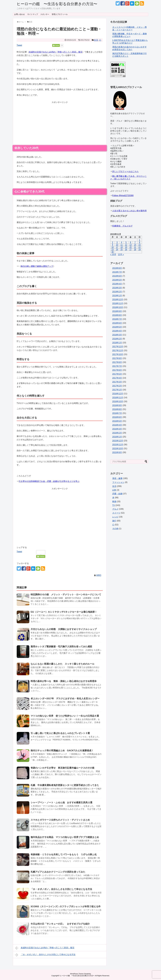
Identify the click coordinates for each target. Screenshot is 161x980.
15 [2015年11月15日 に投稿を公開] (139, 245)
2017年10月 (118, 354)
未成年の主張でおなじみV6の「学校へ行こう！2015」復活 (56, 52)
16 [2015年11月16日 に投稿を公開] (113, 247)
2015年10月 (118, 449)
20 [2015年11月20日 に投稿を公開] (131, 247)
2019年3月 (117, 288)
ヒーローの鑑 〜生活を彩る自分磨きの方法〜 (57, 4)
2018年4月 (117, 331)
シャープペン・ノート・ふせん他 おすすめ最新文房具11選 (63, 803)
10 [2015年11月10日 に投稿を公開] (117, 245)
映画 (114, 502)
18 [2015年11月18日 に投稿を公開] (122, 247)
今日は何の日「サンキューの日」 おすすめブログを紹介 (60, 924)
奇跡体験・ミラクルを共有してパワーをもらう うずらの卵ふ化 (64, 855)
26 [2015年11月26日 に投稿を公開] (126, 250)
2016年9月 (117, 405)
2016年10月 (118, 401)
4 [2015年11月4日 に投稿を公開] (121, 242)
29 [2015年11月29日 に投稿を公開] (139, 250)
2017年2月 (117, 386)
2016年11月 (118, 398)
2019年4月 (117, 284)
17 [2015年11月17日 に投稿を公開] (117, 247)
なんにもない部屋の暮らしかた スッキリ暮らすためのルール (62, 664)
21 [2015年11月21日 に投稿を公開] (135, 247)
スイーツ (116, 513)
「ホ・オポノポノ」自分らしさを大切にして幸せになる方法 (61, 889)
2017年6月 (117, 370)
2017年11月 (118, 350)
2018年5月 (117, 327)
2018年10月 (118, 307)
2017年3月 (117, 382)
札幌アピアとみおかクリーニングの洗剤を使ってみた (58, 872)
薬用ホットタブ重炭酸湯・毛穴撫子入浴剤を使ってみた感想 (61, 647)
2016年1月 (117, 437)
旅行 (114, 521)
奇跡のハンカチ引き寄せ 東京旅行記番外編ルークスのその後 (62, 768)
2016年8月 (117, 409)
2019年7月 (117, 272)
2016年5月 (117, 421)
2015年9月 (117, 452)
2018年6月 (117, 323)
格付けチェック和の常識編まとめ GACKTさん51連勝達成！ (62, 751)
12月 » (121, 254)
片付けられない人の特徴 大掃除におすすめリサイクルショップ (64, 629)
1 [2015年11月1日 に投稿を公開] (140, 240)
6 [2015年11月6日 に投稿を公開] (131, 242)
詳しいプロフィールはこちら (125, 171)
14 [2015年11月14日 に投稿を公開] (135, 245)
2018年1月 (117, 343)
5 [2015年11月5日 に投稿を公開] (126, 242)
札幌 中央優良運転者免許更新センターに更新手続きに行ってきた (66, 785)
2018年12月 (118, 299)
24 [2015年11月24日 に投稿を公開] (117, 250)
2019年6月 (117, 276)
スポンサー (45, 14)
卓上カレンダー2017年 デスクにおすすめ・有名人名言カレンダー (65, 699)
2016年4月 (117, 425)
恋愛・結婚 (117, 494)
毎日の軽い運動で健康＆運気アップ (37, 266)
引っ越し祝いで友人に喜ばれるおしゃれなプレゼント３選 (60, 733)
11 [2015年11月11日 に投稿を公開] (122, 245)
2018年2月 (117, 339)
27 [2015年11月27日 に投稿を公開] (131, 250)
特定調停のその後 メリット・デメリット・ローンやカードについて (66, 595)
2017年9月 (117, 358)
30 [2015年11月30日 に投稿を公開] (113, 252)
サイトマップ (33, 14)
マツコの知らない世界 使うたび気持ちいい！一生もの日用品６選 (65, 716)
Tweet (19, 45)
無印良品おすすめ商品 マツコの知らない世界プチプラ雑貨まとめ (65, 837)
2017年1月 (117, 390)
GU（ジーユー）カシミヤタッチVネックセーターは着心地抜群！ (64, 612)
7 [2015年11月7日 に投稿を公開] (135, 242)
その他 (115, 529)
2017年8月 (117, 362)
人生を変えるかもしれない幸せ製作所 (130, 211)
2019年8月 (117, 268)
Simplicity (87, 974)
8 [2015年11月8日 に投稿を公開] (140, 242)
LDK (114, 490)
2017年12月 (118, 347)
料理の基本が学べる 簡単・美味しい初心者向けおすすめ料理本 (64, 681)
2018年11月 (118, 303)
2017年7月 (117, 366)
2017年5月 (117, 374)
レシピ (115, 517)
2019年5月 (117, 280)
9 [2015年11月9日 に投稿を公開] (112, 245)
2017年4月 (117, 378)
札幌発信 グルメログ (122, 226)
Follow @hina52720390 (123, 196)
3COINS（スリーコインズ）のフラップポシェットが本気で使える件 (66, 907)
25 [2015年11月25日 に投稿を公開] (122, 250)
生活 (96, 40)
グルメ (115, 509)
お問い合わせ (19, 14)
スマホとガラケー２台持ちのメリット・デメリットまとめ (60, 820)
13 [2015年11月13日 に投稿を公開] (131, 245)
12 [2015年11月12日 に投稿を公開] (126, 245)
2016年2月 (117, 433)
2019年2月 (117, 292)
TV (114, 505)
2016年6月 (117, 417)
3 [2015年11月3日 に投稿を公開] (117, 242)
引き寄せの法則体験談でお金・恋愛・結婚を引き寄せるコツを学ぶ (49, 481)
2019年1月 (117, 296)
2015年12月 (118, 441)
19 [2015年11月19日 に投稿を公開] (126, 247)
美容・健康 (117, 478)
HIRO (99, 575)
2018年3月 (117, 335)
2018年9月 (117, 311)
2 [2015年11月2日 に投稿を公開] (112, 242)
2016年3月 (117, 429)
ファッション (118, 482)
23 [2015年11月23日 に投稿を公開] (113, 250)
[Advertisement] (60, 122)
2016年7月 (117, 413)
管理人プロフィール (60, 14)
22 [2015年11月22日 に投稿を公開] (139, 247)
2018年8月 (117, 315)
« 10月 (113, 254)
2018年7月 (117, 319)
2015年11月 (118, 445)
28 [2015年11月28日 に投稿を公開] (135, 250)
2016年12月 (118, 394)
